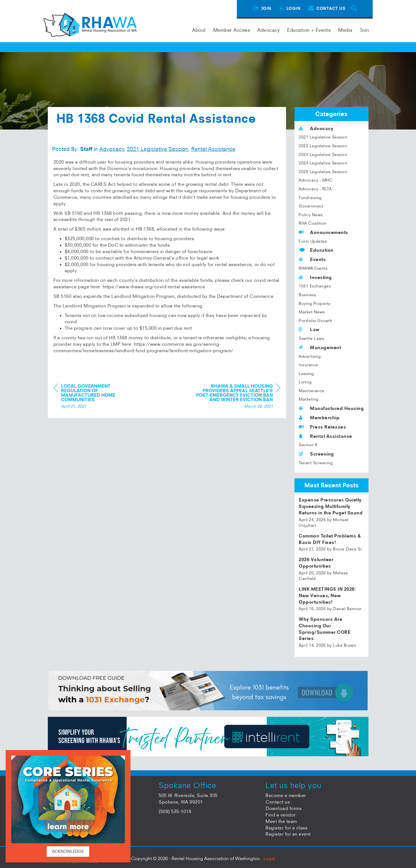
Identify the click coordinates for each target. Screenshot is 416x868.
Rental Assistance (213, 149)
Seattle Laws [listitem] (311, 338)
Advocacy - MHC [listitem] (316, 180)
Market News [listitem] (312, 312)
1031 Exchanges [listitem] (315, 286)
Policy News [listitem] (311, 215)
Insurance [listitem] (308, 365)
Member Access (232, 30)
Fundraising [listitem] (310, 198)
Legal (269, 858)
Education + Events (309, 30)
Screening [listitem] (316, 454)
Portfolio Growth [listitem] (315, 321)
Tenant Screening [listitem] (316, 463)
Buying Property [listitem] (315, 304)
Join (364, 30)
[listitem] (331, 513)
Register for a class (286, 828)
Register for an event (288, 834)
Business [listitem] (307, 295)
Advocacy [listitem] (316, 128)
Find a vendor (281, 815)
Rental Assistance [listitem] (325, 436)
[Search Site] (355, 9)
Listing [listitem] (305, 382)
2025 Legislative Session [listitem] (323, 172)
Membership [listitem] (319, 418)
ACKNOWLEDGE (68, 851)
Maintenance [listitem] (312, 391)
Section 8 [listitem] (308, 445)
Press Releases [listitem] (322, 427)
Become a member (286, 795)
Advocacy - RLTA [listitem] (315, 189)
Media (345, 30)
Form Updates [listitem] (313, 241)
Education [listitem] (316, 250)
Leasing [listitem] (306, 374)
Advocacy (269, 30)
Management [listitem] (320, 347)
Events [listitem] (312, 259)
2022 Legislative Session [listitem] (323, 146)
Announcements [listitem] (323, 232)
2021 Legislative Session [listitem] (323, 137)
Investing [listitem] (315, 277)
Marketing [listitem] (309, 399)
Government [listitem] (311, 206)
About (199, 30)
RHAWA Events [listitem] (313, 268)
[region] (238, 397)
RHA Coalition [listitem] (313, 223)
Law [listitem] (309, 329)
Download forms (284, 808)
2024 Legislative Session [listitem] (323, 163)
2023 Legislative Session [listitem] (323, 155)
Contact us (278, 802)
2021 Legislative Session (158, 149)
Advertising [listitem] (310, 356)
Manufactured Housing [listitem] (331, 408)
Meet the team (281, 821)
